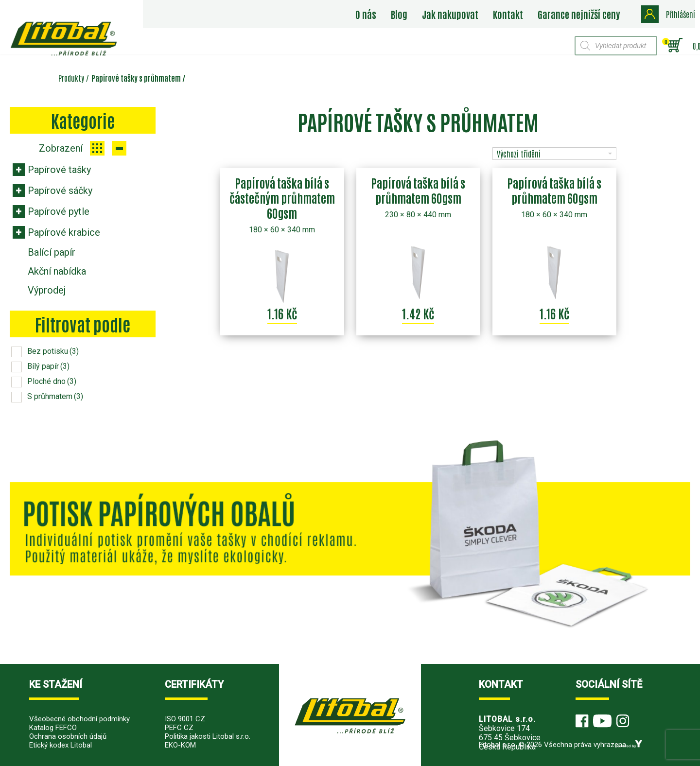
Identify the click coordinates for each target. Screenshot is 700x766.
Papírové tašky (59, 170)
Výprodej (47, 290)
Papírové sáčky (60, 191)
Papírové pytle (59, 211)
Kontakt (509, 14)
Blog (401, 14)
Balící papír (52, 252)
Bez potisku (53, 351)
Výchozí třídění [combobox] (519, 154)
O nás (367, 14)
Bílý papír (48, 366)
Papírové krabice (64, 232)
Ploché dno (52, 381)
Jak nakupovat (452, 14)
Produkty (71, 78)
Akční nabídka (57, 271)
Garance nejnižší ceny (580, 14)
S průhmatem (55, 396)
